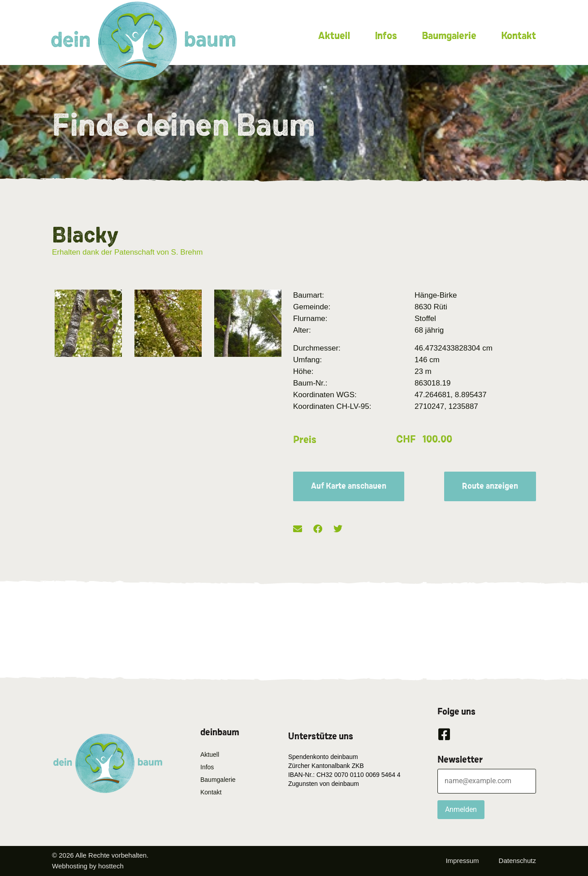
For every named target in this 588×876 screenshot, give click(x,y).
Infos (386, 36)
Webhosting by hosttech (88, 866)
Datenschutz (517, 861)
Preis (305, 440)
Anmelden (461, 809)
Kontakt (519, 36)
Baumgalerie (449, 36)
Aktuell (334, 36)
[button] (298, 529)
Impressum (462, 861)
